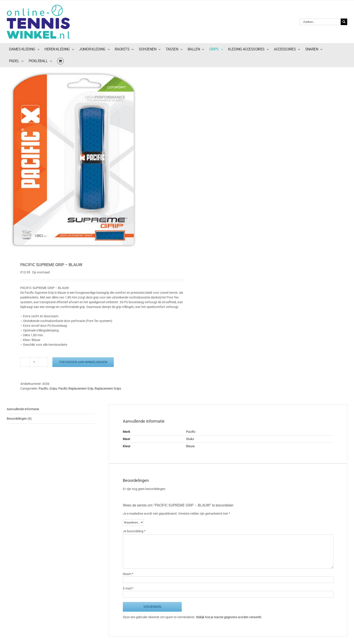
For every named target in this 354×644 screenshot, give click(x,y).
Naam (128, 574)
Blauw (190, 446)
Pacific (43, 388)
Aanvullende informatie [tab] (23, 409)
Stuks (190, 439)
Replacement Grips (108, 388)
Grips (53, 388)
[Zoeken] (344, 22)
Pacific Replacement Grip (76, 388)
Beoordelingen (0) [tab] (19, 419)
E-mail (128, 588)
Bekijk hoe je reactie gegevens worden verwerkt (229, 617)
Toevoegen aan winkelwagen (83, 362)
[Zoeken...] (320, 22)
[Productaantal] (34, 362)
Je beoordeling (134, 531)
